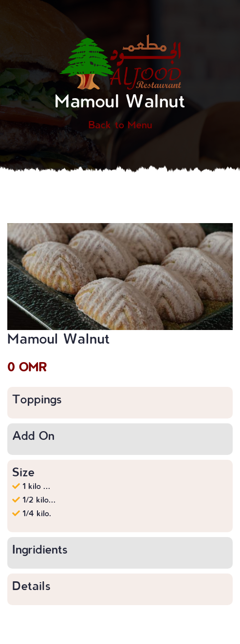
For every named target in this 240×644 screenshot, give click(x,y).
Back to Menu (120, 124)
